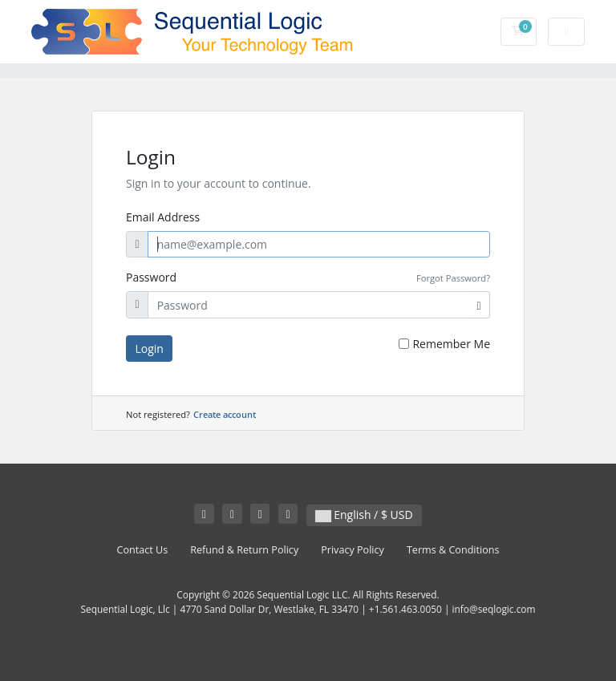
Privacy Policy (353, 550)
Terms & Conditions (453, 550)
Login (150, 349)
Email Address (163, 217)
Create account (225, 414)
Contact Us (143, 550)
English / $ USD (364, 515)
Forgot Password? (453, 278)
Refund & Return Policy (244, 550)
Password (151, 277)
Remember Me (451, 344)
